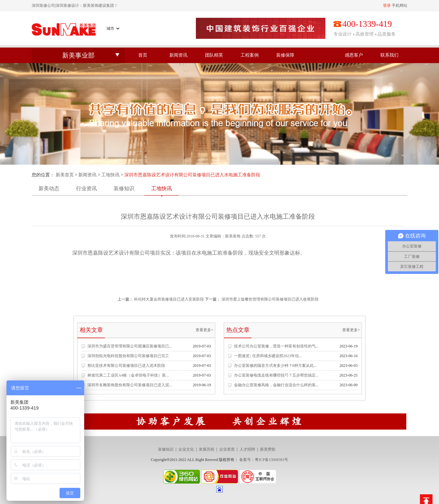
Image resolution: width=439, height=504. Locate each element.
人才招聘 (247, 449)
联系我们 (389, 55)
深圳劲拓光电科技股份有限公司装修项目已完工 (128, 356)
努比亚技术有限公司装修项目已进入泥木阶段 (126, 366)
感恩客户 (354, 55)
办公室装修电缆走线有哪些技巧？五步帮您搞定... (276, 375)
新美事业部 (78, 55)
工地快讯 (110, 175)
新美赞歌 (268, 449)
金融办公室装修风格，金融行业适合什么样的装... (276, 385)
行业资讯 (86, 188)
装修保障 (285, 55)
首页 (143, 55)
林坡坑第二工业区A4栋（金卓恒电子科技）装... (128, 375)
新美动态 (49, 188)
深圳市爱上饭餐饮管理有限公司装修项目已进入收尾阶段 (270, 299)
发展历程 (207, 449)
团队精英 (214, 55)
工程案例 (250, 55)
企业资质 (227, 449)
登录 (387, 5)
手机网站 (400, 5)
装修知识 (124, 188)
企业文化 (186, 449)
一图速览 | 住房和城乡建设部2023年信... (268, 356)
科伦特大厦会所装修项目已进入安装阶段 (169, 299)
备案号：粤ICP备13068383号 (264, 460)
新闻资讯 (178, 55)
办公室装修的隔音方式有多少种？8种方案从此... (275, 366)
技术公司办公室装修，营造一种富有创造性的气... (276, 346)
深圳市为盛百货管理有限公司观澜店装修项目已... (130, 346)
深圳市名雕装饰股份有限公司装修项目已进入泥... (130, 385)
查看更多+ (204, 330)
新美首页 (65, 175)
